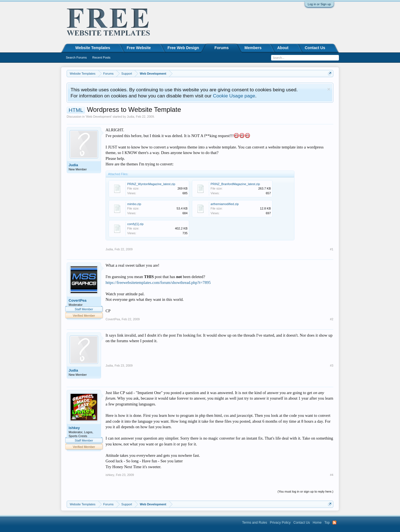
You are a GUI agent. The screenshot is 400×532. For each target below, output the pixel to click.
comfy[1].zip (135, 224)
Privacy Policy (280, 523)
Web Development (99, 117)
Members (253, 48)
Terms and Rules (255, 523)
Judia (131, 117)
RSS (334, 523)
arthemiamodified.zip (225, 204)
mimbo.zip (134, 204)
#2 (332, 319)
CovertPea (77, 300)
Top (327, 523)
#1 (332, 249)
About (283, 48)
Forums (222, 48)
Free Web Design (183, 48)
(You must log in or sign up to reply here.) (305, 491)
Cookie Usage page (234, 96)
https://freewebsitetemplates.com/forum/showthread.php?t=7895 (158, 283)
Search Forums (76, 57)
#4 (332, 475)
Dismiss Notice (329, 89)
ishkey (74, 428)
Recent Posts (101, 57)
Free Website (139, 48)
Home (317, 523)
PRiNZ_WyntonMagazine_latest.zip (151, 184)
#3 (332, 365)
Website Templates (93, 48)
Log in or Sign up (319, 4)
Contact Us (315, 48)
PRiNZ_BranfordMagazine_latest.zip (235, 184)
